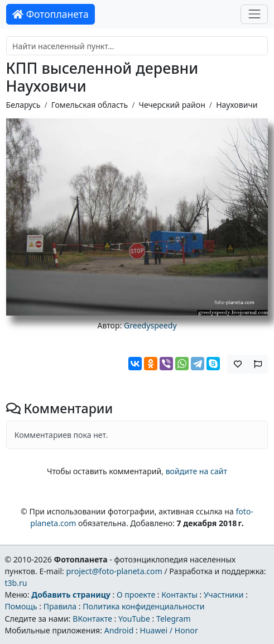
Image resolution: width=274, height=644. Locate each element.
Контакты (179, 595)
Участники (224, 595)
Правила (60, 606)
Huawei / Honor (169, 630)
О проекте (136, 595)
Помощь (21, 606)
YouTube (134, 619)
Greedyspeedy (150, 325)
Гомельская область (90, 105)
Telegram (174, 619)
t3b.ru (16, 583)
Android (119, 630)
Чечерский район (172, 105)
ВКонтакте (92, 619)
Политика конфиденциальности (143, 606)
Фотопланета (51, 14)
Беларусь (23, 105)
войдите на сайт (196, 471)
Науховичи (237, 105)
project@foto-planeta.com (114, 571)
